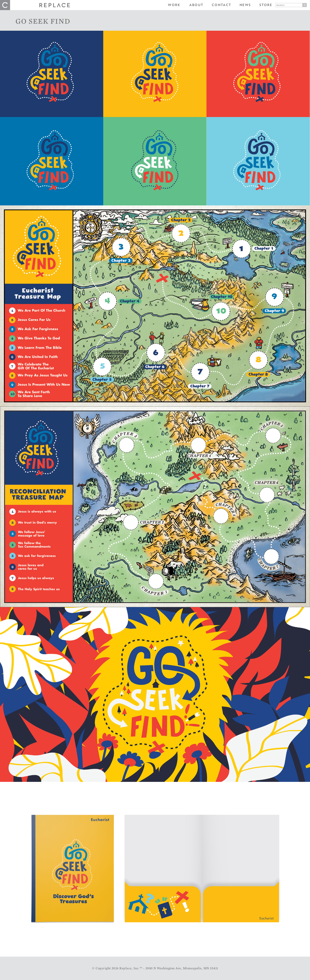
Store (266, 5)
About (196, 5)
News (245, 5)
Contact (222, 5)
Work (174, 5)
